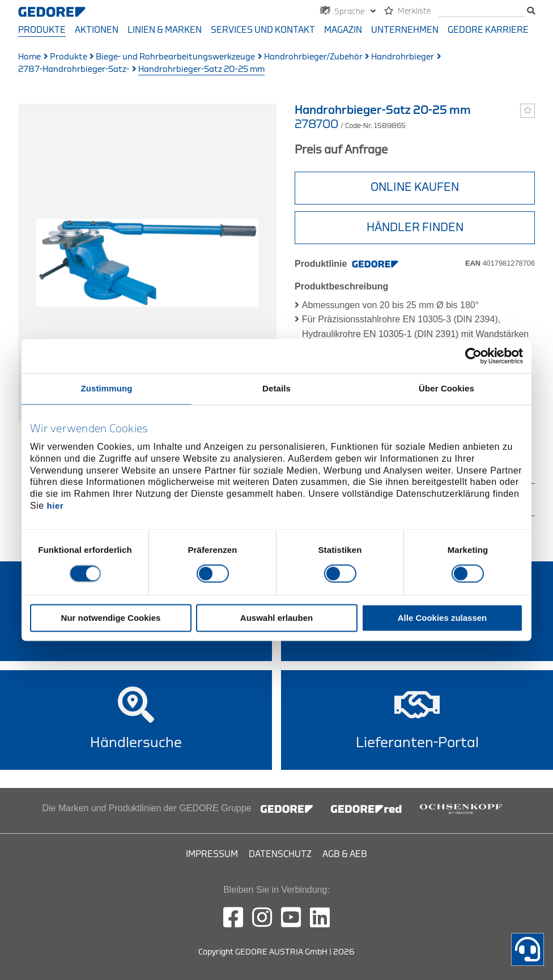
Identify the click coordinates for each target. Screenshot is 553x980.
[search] (482, 12)
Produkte (42, 30)
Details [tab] (276, 388)
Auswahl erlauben (276, 618)
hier (56, 506)
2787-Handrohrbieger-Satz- (74, 69)
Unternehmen (405, 30)
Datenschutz (280, 854)
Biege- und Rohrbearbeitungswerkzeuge (175, 57)
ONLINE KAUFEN (415, 187)
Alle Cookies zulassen (443, 618)
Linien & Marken (165, 30)
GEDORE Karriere (488, 30)
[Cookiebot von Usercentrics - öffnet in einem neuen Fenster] (473, 356)
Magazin (343, 30)
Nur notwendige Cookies (111, 618)
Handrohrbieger (403, 57)
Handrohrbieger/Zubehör (313, 57)
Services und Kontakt (263, 30)
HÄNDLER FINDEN (415, 227)
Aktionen (97, 30)
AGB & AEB (345, 854)
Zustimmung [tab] (107, 388)
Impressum (212, 854)
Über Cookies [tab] (446, 388)
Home (29, 57)
